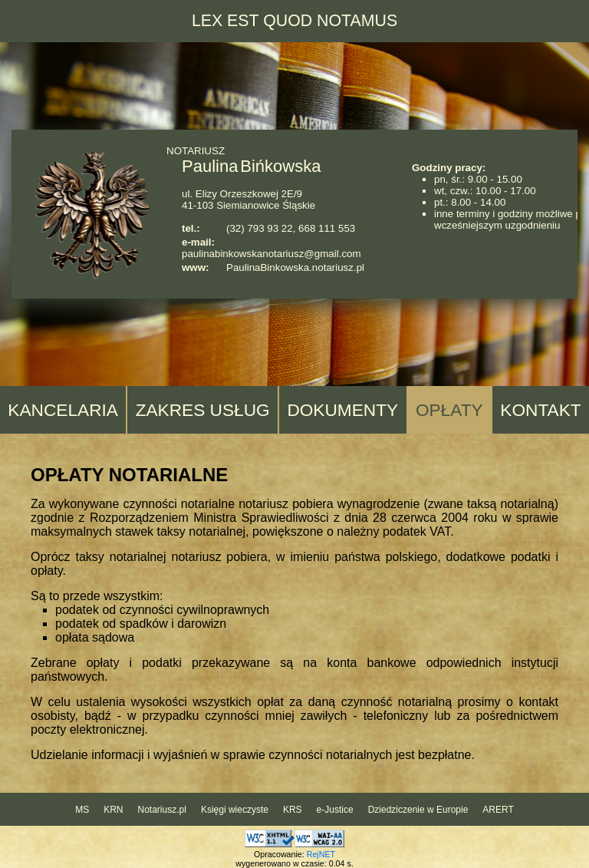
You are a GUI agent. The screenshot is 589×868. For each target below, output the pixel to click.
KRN (113, 810)
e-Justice (335, 810)
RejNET (321, 854)
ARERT (498, 810)
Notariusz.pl (162, 810)
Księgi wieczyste (235, 810)
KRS (293, 810)
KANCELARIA (63, 410)
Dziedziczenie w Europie (418, 810)
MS (82, 810)
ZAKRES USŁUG (203, 410)
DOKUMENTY (342, 410)
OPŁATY (449, 410)
